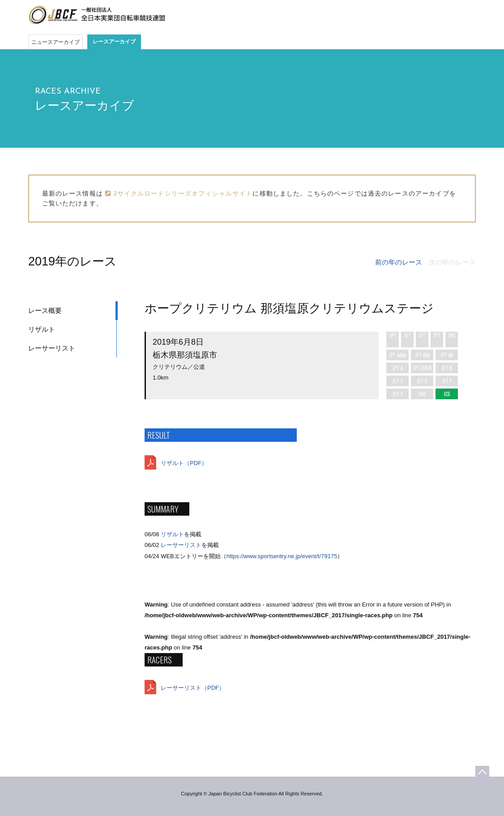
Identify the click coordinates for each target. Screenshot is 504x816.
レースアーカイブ (114, 42)
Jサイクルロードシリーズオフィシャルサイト (179, 193)
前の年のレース (399, 262)
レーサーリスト (52, 348)
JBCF (97, 15)
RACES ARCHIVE (68, 92)
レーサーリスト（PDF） (193, 688)
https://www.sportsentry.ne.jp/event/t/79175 (282, 556)
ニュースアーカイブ (56, 42)
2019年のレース (73, 261)
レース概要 (45, 310)
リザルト (42, 329)
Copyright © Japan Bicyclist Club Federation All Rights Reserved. (252, 794)
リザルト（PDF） (184, 463)
